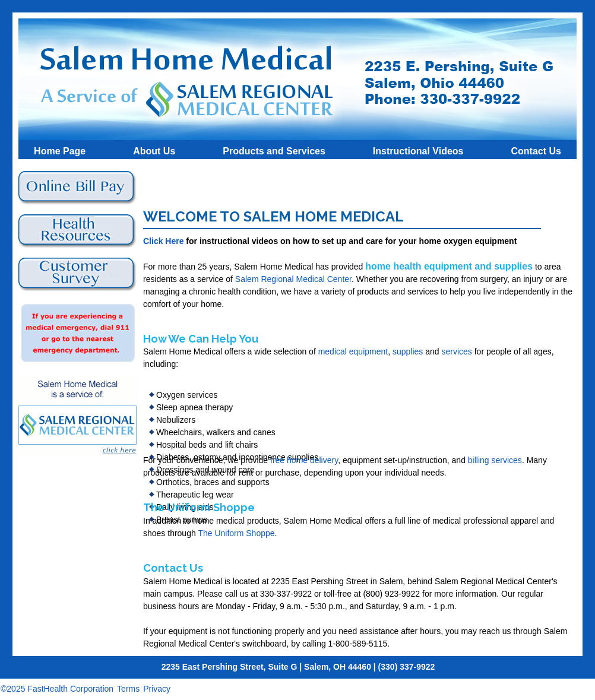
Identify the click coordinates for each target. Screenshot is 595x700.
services (456, 351)
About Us (154, 151)
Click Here (163, 241)
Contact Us (536, 151)
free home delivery (304, 460)
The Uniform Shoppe (236, 533)
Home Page (60, 151)
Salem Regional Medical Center (293, 279)
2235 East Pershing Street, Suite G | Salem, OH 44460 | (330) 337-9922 (298, 667)
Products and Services (274, 151)
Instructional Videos (418, 151)
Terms (128, 689)
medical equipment (353, 351)
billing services (495, 460)
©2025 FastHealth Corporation (57, 689)
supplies (408, 351)
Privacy (157, 689)
